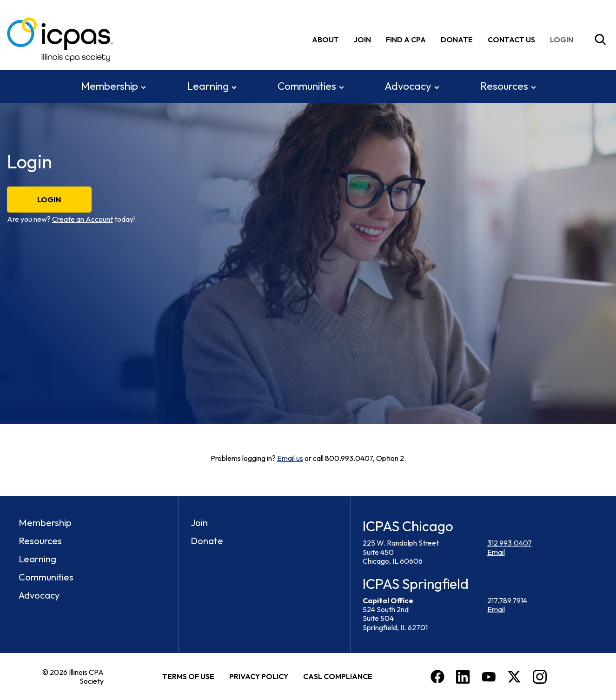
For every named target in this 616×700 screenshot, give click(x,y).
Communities (307, 86)
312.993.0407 (510, 543)
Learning (208, 86)
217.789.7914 (507, 600)
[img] (563, 39)
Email (496, 552)
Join (362, 39)
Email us (290, 458)
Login (49, 200)
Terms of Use (188, 676)
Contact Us (511, 39)
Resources (504, 86)
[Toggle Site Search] (600, 40)
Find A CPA (406, 39)
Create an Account (83, 219)
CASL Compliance (338, 676)
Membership (109, 86)
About (325, 39)
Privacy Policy (259, 676)
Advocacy (408, 86)
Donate (457, 39)
